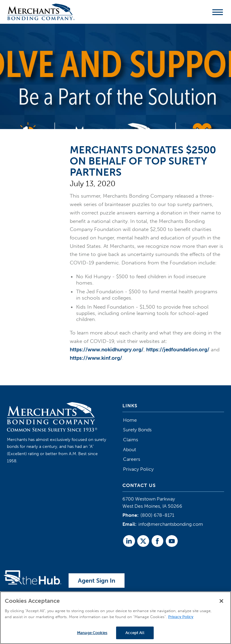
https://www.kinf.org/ (96, 358)
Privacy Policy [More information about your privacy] (181, 617)
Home (130, 420)
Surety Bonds (137, 430)
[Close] (221, 601)
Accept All (135, 633)
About (129, 450)
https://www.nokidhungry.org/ (107, 350)
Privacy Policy (138, 469)
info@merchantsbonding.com (171, 524)
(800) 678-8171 (157, 515)
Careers (132, 459)
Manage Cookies (92, 633)
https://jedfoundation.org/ (178, 350)
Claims (131, 440)
